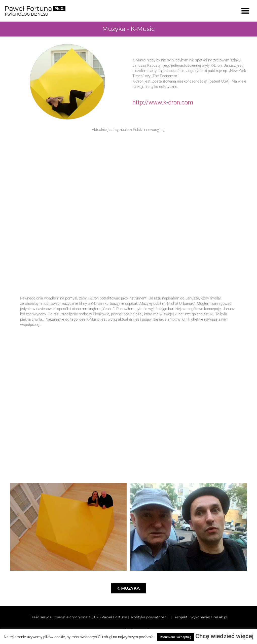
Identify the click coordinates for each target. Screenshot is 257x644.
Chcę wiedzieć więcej (224, 636)
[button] (246, 11)
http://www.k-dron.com (163, 102)
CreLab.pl (219, 617)
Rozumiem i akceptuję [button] (176, 637)
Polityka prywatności (149, 617)
